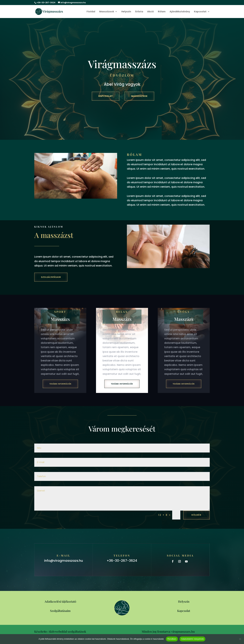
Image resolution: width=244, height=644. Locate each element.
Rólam (162, 12)
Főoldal (91, 12)
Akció (151, 12)
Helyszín (126, 12)
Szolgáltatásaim (51, 277)
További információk (60, 384)
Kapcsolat (200, 12)
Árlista (139, 12)
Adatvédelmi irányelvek (192, 639)
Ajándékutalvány (180, 12)
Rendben (172, 639)
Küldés (196, 515)
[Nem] (240, 639)
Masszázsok (107, 12)
